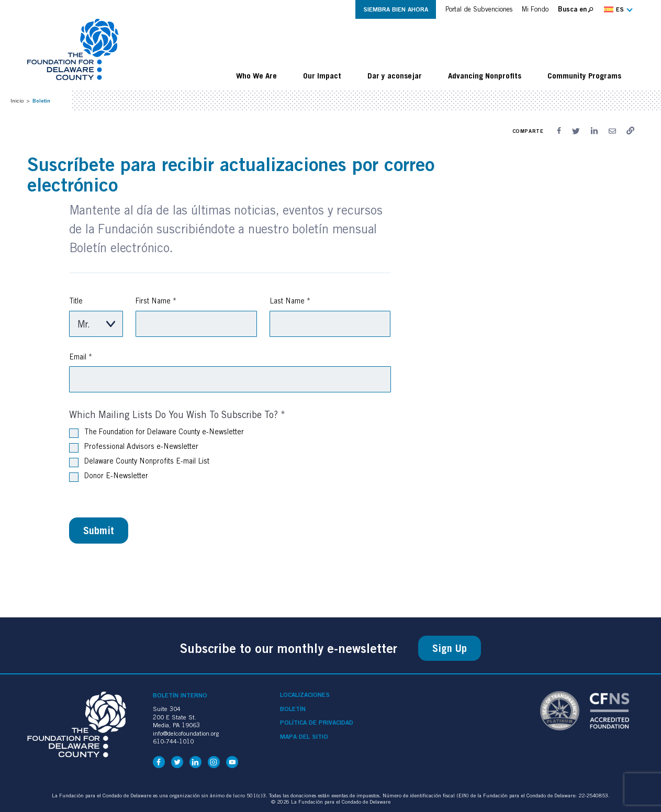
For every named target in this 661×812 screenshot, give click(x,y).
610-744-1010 (173, 741)
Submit (99, 531)
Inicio (17, 100)
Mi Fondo (535, 9)
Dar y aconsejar (395, 75)
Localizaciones (305, 695)
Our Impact (322, 75)
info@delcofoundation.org (186, 733)
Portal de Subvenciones (479, 9)
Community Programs (584, 75)
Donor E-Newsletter (109, 477)
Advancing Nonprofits (485, 75)
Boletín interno (180, 695)
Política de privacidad (317, 723)
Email (81, 357)
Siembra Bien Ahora (396, 9)
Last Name (290, 301)
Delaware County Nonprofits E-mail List (139, 462)
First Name (156, 301)
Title (76, 301)
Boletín (293, 709)
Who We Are (256, 75)
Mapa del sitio (304, 737)
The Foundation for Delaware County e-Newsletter (156, 433)
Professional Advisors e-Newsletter (134, 447)
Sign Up (450, 648)
